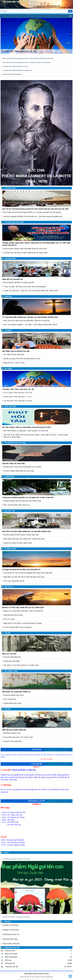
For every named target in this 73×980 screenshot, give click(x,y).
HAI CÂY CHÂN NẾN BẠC (12, 657)
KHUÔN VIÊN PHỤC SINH (12, 703)
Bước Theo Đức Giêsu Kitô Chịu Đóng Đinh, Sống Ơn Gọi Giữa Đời (27, 320)
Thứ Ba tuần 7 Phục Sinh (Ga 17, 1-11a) (17, 397)
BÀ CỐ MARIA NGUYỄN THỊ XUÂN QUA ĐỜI (19, 282)
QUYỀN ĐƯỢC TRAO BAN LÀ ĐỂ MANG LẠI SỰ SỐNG (22, 467)
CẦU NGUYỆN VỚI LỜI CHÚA (15, 443)
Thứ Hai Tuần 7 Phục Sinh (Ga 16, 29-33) (18, 401)
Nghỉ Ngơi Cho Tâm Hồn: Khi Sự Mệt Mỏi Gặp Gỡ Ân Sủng (24, 577)
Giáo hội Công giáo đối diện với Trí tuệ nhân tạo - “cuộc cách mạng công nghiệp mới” (33, 216)
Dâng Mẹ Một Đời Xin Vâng (13, 615)
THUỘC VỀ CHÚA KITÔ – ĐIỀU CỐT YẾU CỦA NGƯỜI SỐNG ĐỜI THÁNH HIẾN (31, 291)
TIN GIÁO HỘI (10, 188)
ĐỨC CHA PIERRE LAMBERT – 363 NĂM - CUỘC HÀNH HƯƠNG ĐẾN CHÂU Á (30, 325)
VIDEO (6, 853)
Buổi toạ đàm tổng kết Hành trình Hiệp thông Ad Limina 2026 (25, 249)
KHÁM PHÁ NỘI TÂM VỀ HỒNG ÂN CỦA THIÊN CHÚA (22, 501)
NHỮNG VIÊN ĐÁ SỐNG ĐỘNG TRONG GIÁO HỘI (21, 535)
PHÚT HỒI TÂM (10, 406)
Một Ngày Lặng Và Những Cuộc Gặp (16, 351)
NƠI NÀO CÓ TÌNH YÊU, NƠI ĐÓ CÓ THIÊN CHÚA (21, 665)
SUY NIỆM (8, 368)
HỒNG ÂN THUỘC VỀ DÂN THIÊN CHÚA (18, 543)
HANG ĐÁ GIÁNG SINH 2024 (14, 695)
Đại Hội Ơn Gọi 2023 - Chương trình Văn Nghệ (16, 917)
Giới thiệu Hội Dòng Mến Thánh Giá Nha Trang (16, 859)
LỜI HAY (8, 709)
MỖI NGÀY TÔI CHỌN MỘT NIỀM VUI (16, 692)
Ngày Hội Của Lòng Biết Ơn (13, 279)
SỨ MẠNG (8, 330)
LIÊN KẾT (7, 922)
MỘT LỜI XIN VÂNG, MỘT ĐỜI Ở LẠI (17, 505)
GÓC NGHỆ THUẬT (11, 671)
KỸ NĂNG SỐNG (10, 549)
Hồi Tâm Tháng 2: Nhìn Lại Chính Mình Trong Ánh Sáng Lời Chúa (27, 427)
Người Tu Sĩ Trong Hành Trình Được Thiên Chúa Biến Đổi (23, 611)
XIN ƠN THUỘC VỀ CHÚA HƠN (12, 74)
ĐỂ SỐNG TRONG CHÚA (12, 733)
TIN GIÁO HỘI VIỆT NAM (14, 222)
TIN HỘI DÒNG (10, 258)
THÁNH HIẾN (9, 477)
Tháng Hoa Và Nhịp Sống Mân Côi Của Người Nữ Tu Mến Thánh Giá (28, 497)
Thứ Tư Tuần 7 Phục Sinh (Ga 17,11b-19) (18, 393)
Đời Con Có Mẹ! (9, 619)
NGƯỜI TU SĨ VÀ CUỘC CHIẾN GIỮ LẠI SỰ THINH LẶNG (23, 607)
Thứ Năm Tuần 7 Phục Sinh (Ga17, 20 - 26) (15, 66)
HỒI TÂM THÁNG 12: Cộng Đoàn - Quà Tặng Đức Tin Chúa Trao (26, 431)
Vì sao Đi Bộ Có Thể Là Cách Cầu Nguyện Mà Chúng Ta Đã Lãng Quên (28, 573)
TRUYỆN (7, 633)
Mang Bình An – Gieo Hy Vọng (14, 363)
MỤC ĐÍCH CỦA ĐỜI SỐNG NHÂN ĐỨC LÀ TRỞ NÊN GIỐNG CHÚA (27, 531)
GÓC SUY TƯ (9, 587)
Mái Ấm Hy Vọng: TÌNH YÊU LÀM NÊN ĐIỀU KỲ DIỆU (22, 359)
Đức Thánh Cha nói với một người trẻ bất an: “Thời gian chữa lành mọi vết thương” (27, 62)
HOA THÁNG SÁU (10, 699)
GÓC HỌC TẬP (10, 511)
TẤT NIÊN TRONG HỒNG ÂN (14, 355)
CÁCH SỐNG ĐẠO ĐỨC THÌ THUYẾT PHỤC (18, 737)
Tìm (70, 11)
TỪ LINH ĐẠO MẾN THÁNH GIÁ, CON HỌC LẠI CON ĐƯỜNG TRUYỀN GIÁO (30, 317)
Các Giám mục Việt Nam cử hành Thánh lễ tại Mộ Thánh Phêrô (26, 253)
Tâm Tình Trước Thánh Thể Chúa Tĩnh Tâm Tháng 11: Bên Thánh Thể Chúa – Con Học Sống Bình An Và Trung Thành (36, 436)
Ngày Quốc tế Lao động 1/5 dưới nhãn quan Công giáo (23, 623)
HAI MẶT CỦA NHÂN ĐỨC (13, 741)
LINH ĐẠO (8, 296)
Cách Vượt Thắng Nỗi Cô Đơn (14, 581)
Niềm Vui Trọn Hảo (9, 654)
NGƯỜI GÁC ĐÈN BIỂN (12, 661)
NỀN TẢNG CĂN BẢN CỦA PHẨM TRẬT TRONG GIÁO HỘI (24, 539)
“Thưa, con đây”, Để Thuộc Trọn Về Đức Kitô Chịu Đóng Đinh (25, 287)
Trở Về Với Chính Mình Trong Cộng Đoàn (18, 627)
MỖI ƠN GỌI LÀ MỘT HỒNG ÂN (14, 730)
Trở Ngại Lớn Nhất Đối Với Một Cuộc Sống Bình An (18, 70)
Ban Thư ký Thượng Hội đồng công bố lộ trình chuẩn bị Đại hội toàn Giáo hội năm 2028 (28, 59)
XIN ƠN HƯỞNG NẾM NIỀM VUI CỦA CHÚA (19, 471)
